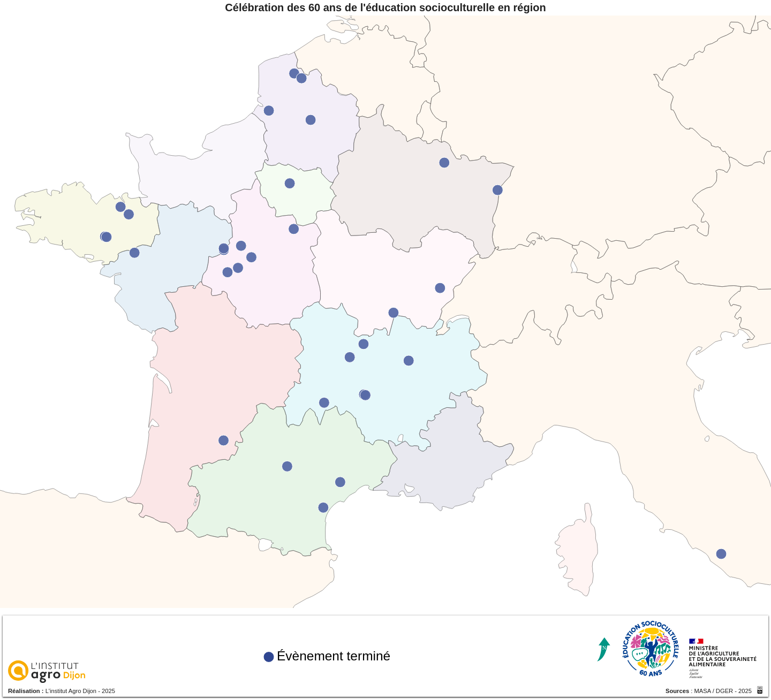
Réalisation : (27, 693)
